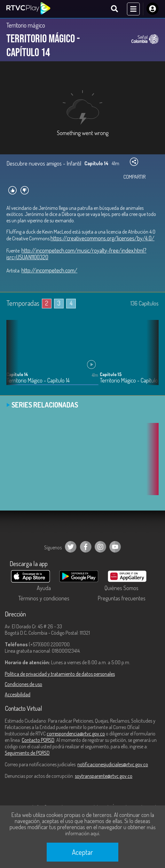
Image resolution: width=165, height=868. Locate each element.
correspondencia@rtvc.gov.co (76, 734)
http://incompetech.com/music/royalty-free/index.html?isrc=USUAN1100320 (76, 254)
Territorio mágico (26, 25)
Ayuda (44, 588)
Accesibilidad (18, 694)
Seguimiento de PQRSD (27, 753)
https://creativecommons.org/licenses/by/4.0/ (102, 238)
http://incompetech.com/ (49, 270)
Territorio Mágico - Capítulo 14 (38, 380)
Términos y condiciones (44, 598)
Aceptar (82, 852)
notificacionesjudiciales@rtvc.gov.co (113, 764)
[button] (151, 357)
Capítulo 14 (17, 374)
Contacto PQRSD (38, 740)
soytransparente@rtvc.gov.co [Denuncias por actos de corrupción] (104, 776)
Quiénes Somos (122, 588)
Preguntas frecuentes (122, 598)
